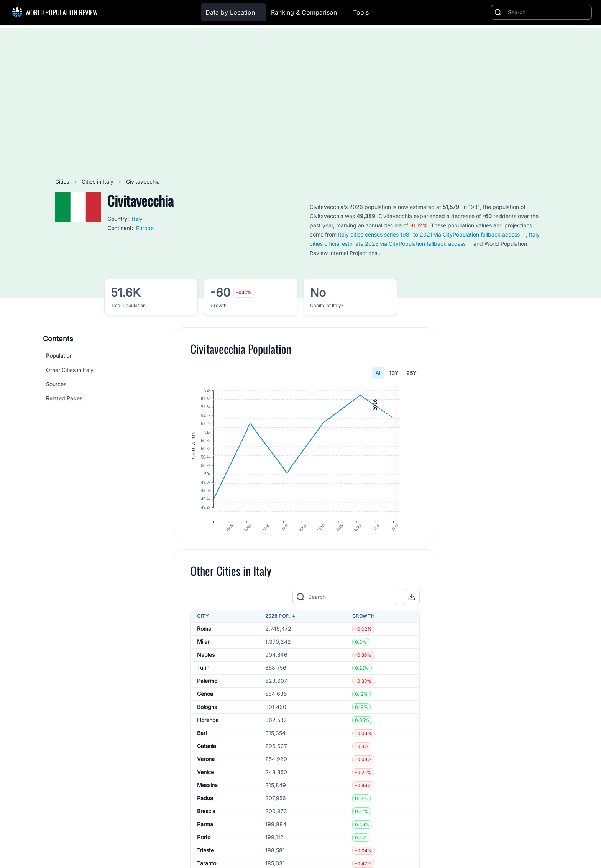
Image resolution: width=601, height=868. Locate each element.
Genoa (205, 707)
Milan (204, 655)
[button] (412, 610)
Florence (208, 733)
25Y (411, 373)
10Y (394, 373)
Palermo (207, 694)
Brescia (206, 824)
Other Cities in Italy (70, 370)
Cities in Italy (98, 182)
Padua (205, 811)
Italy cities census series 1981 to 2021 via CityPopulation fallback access (429, 234)
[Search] (548, 12)
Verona (206, 772)
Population (59, 356)
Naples (206, 668)
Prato (204, 851)
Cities (63, 182)
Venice (205, 785)
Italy (137, 219)
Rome (204, 642)
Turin (203, 681)
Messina (207, 798)
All (378, 373)
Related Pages (64, 398)
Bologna (207, 720)
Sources (56, 384)
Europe (145, 228)
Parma (205, 838)
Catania (207, 759)
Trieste (205, 864)
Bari (202, 746)
